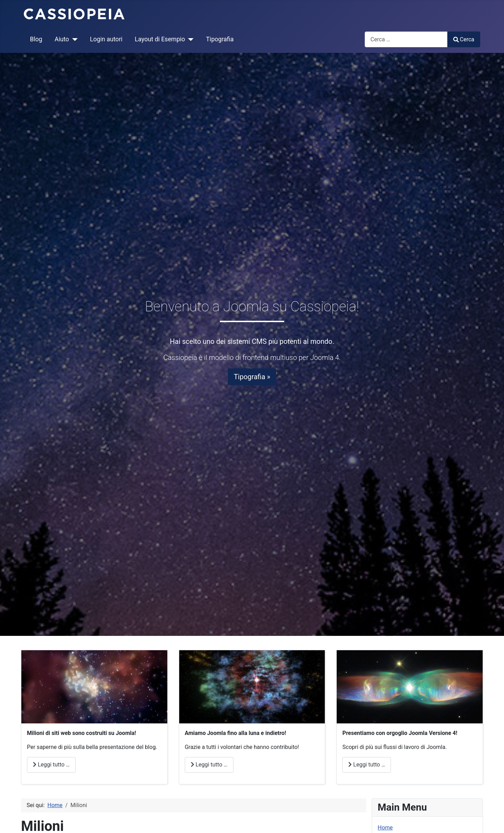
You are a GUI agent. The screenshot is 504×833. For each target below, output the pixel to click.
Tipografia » (252, 377)
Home (385, 828)
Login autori (106, 39)
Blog (36, 39)
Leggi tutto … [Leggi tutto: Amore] (209, 765)
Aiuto (62, 39)
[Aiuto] (73, 39)
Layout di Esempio (160, 39)
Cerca (464, 39)
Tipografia (220, 39)
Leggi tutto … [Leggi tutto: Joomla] (367, 765)
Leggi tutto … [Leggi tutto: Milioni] (51, 765)
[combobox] (406, 39)
